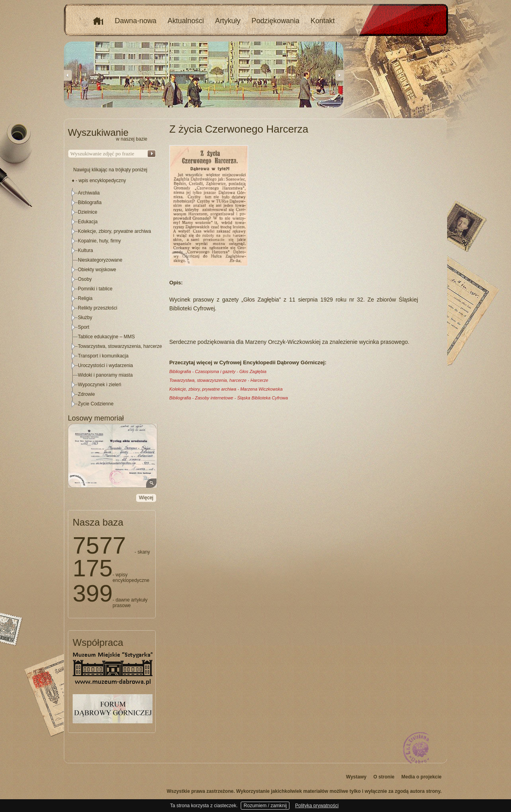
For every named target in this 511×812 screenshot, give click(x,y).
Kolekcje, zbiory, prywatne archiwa (114, 231)
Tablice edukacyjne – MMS (106, 337)
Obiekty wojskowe (97, 270)
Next (339, 75)
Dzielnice (88, 212)
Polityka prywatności (317, 806)
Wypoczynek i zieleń (100, 385)
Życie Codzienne (96, 404)
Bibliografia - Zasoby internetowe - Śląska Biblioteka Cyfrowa (229, 398)
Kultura (85, 250)
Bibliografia (90, 203)
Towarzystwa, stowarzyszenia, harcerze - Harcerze (219, 380)
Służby (85, 318)
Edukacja (88, 222)
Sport (84, 327)
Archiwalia (89, 193)
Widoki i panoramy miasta (105, 375)
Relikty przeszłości (98, 308)
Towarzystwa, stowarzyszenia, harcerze (120, 346)
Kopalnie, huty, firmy (99, 241)
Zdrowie (86, 394)
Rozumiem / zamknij (265, 806)
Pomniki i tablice (95, 289)
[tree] (112, 298)
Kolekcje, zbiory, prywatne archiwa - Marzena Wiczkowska (226, 389)
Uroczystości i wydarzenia (105, 365)
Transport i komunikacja (103, 356)
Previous (68, 75)
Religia (85, 298)
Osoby (85, 279)
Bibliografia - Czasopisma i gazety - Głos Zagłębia (218, 371)
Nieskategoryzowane (100, 260)
